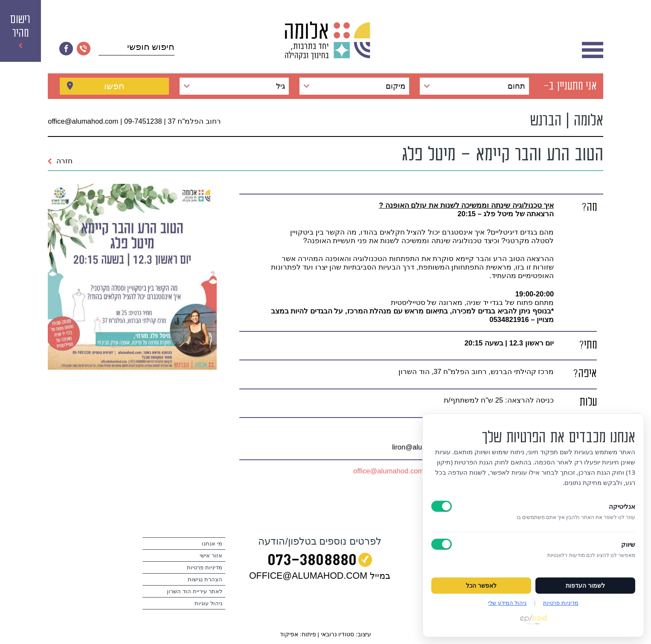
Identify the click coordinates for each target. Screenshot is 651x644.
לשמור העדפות (585, 586)
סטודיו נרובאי (338, 634)
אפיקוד (289, 634)
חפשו (114, 86)
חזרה (60, 161)
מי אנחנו (212, 544)
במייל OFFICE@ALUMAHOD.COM (320, 576)
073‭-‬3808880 (312, 561)
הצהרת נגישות (205, 579)
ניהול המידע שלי (507, 603)
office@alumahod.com (388, 471)
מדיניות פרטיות (205, 567)
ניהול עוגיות (208, 603)
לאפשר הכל (481, 586)
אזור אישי (211, 556)
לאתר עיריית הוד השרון (194, 591)
